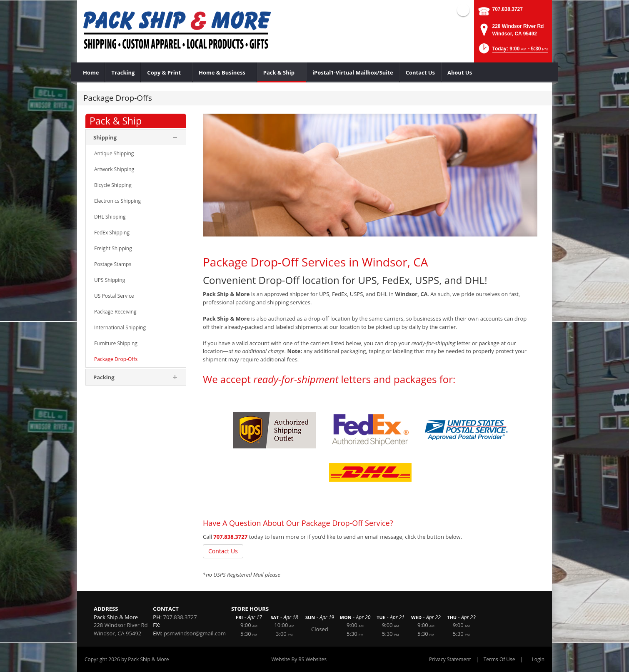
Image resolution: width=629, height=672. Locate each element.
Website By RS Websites (299, 659)
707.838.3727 (508, 9)
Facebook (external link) (463, 10)
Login (538, 659)
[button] (513, 51)
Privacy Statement (450, 659)
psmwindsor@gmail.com (195, 633)
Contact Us (223, 551)
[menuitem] (91, 72)
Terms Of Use (499, 659)
